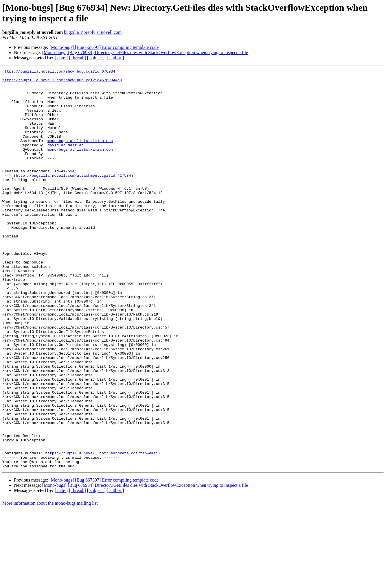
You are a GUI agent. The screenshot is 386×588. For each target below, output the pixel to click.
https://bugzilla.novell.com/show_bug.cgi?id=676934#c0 (62, 82)
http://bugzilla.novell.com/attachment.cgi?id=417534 (73, 197)
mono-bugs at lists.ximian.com (80, 155)
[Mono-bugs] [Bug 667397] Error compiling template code (104, 47)
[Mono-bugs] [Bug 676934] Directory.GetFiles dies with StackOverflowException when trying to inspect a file (145, 52)
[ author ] (115, 58)
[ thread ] (77, 58)
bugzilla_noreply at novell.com (93, 32)
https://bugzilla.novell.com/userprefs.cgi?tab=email (103, 530)
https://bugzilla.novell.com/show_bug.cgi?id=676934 (59, 72)
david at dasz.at (66, 161)
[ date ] (61, 58)
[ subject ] (96, 58)
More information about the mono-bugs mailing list (50, 583)
